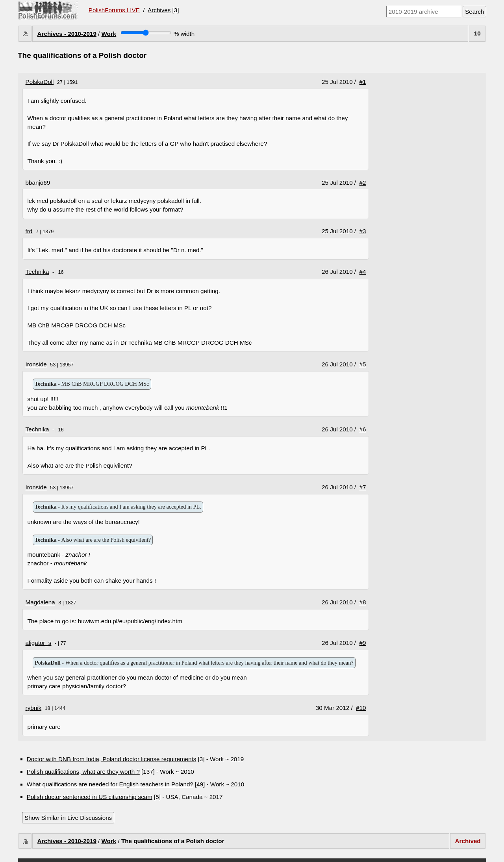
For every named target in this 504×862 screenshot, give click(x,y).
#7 (363, 487)
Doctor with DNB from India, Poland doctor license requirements (112, 759)
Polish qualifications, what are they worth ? (83, 772)
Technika (37, 272)
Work (109, 34)
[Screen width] (146, 33)
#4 (363, 272)
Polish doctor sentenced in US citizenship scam (90, 797)
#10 (361, 708)
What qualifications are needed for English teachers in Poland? (110, 784)
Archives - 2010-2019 (67, 34)
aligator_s (39, 643)
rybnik (34, 708)
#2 (363, 183)
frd (29, 231)
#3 (363, 231)
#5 (363, 364)
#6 (363, 429)
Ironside (36, 364)
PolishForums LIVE (114, 10)
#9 (363, 643)
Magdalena (40, 602)
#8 (363, 602)
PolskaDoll (40, 82)
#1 (363, 82)
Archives (159, 10)
